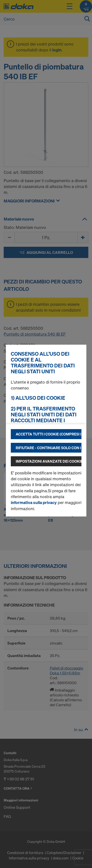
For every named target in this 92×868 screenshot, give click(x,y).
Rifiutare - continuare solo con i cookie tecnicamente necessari (49, 448)
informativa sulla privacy (34, 502)
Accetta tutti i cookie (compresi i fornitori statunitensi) (49, 434)
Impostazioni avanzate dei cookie (49, 461)
